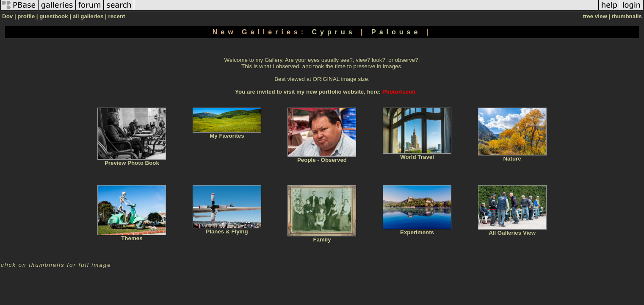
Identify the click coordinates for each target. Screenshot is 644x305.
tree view (595, 16)
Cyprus (336, 32)
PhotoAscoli (399, 92)
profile (26, 16)
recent (116, 16)
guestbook (54, 16)
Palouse (399, 32)
